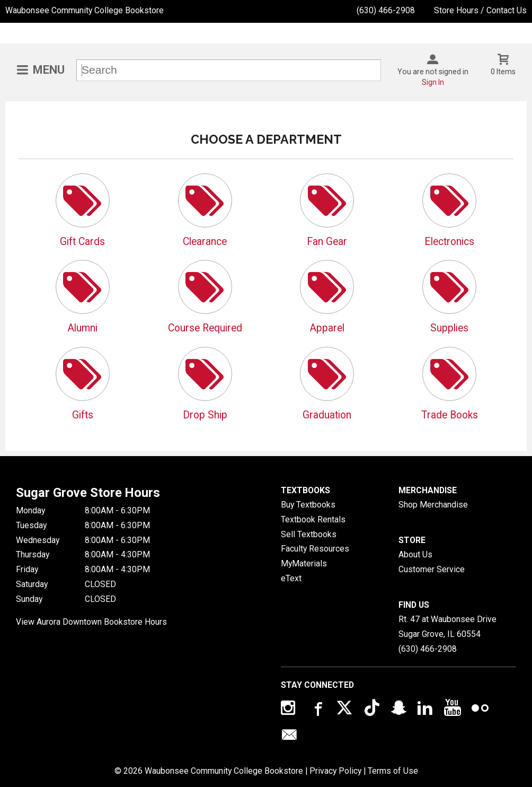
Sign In (433, 82)
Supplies (449, 328)
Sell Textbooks (309, 534)
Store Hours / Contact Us (480, 10)
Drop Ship (205, 415)
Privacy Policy (335, 771)
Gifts (83, 415)
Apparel (327, 328)
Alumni (82, 328)
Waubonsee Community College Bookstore (85, 10)
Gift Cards (82, 242)
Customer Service (432, 569)
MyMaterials (304, 563)
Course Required (205, 328)
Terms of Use (393, 771)
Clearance (205, 242)
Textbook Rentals (313, 519)
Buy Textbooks (308, 505)
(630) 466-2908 (386, 10)
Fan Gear (327, 242)
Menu (49, 70)
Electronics (449, 242)
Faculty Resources (315, 549)
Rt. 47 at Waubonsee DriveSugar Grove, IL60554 (447, 627)
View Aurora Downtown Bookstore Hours (91, 622)
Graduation (327, 415)
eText (291, 578)
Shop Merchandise (433, 505)
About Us (415, 554)
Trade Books (450, 415)
